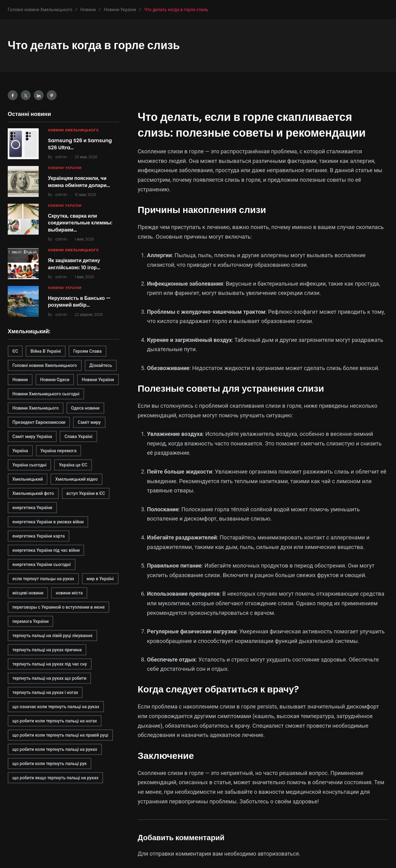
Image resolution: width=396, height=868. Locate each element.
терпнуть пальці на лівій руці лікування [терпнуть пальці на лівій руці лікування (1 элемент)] (52, 636)
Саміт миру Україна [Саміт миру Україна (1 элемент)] (32, 436)
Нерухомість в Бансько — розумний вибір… (79, 302)
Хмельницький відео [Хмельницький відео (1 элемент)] (76, 479)
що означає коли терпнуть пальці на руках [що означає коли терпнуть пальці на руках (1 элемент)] (56, 707)
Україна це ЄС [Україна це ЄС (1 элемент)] (73, 465)
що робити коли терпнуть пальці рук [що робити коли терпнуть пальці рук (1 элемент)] (49, 764)
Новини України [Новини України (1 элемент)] (98, 380)
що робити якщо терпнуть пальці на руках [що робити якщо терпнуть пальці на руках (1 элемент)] (55, 778)
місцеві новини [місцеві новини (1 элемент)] (28, 593)
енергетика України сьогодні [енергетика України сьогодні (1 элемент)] (42, 564)
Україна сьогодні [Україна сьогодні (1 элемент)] (29, 465)
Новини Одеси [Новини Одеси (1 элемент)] (55, 380)
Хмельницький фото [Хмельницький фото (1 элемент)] (33, 493)
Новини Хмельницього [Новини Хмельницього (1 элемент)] (36, 408)
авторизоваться (279, 854)
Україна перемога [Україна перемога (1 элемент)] (59, 451)
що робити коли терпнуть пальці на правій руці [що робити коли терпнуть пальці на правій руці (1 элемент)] (60, 735)
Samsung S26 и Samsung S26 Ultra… (80, 144)
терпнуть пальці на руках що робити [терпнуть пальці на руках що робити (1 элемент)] (49, 678)
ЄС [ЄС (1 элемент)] (15, 351)
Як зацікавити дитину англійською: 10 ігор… (74, 264)
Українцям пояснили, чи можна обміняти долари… (79, 182)
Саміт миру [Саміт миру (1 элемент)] (89, 422)
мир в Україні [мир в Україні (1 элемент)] (100, 579)
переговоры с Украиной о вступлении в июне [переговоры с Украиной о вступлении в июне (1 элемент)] (58, 607)
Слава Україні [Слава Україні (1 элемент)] (78, 436)
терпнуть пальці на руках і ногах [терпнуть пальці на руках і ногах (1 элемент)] (45, 692)
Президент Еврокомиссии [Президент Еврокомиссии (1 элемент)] (39, 422)
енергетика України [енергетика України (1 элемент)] (32, 508)
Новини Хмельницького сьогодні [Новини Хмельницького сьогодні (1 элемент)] (46, 394)
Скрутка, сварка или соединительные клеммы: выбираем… (80, 223)
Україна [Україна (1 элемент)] (20, 451)
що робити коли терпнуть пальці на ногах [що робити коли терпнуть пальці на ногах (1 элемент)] (55, 721)
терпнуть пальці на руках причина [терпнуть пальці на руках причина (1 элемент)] (47, 650)
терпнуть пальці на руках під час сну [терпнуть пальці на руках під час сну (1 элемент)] (50, 664)
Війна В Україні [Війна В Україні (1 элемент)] (45, 351)
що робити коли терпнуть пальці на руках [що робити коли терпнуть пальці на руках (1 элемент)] (55, 749)
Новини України (65, 168)
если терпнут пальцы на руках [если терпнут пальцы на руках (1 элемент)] (43, 579)
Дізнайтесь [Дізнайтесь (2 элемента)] (101, 365)
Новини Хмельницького (73, 130)
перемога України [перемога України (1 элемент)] (30, 621)
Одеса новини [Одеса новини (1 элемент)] (85, 408)
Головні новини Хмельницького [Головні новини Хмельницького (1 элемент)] (45, 365)
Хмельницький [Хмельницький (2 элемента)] (28, 479)
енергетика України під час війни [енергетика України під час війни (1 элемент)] (46, 550)
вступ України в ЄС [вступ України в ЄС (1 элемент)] (86, 493)
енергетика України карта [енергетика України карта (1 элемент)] (39, 536)
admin (61, 157)
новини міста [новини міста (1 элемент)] (69, 593)
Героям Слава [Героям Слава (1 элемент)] (88, 351)
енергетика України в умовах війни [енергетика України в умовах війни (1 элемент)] (48, 522)
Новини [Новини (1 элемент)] (20, 380)
